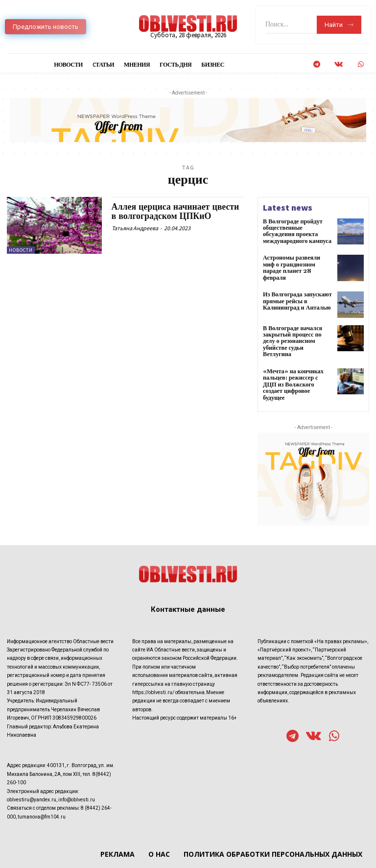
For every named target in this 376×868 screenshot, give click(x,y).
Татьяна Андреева (135, 228)
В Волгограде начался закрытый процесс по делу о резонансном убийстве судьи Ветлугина (297, 334)
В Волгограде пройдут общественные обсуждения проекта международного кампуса (297, 231)
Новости (21, 250)
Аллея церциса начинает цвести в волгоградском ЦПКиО (176, 212)
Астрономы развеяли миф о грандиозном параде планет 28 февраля (297, 264)
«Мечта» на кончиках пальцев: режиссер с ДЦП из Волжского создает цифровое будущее (297, 371)
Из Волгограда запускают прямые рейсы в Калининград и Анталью (297, 298)
